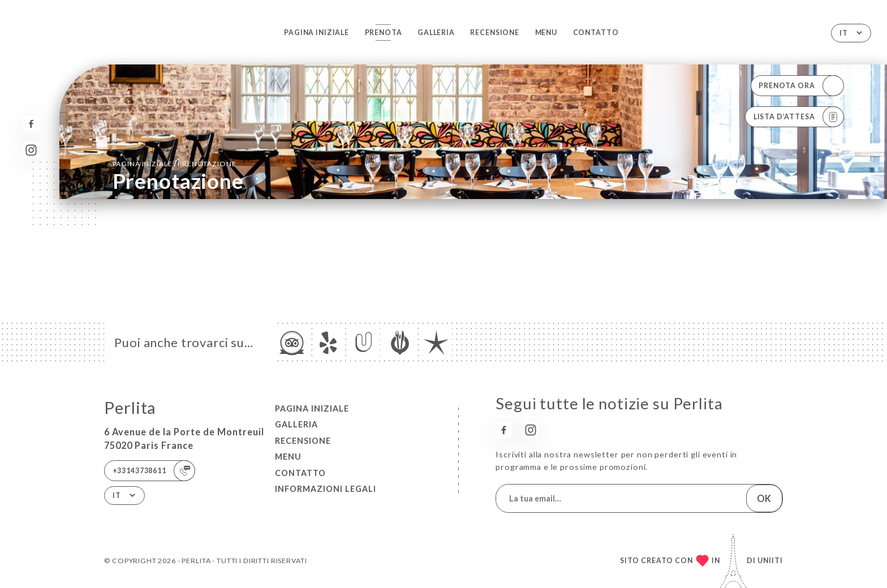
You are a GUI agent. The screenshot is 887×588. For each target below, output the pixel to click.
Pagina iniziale (317, 33)
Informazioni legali (326, 489)
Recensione (495, 33)
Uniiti (770, 561)
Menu (546, 33)
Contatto (596, 33)
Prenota (384, 33)
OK (764, 498)
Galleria (436, 33)
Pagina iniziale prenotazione (175, 163)
